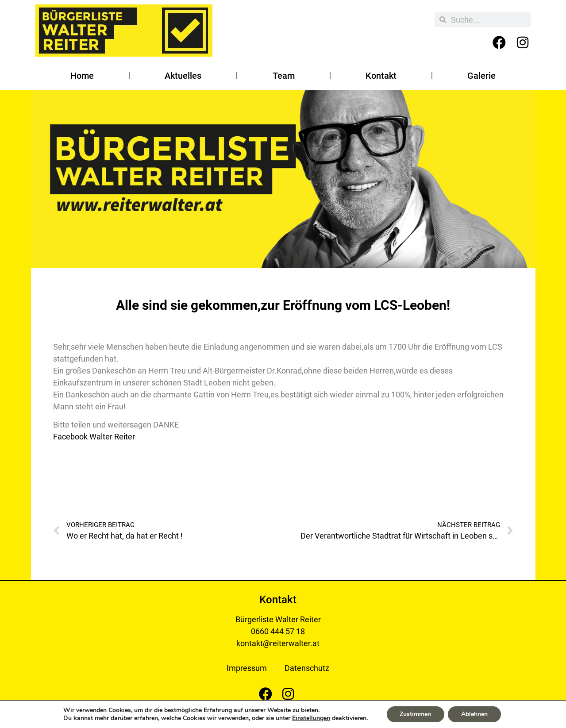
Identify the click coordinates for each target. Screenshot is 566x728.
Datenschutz (307, 668)
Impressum (247, 668)
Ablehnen (474, 714)
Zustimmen (415, 714)
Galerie (481, 76)
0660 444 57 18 (278, 631)
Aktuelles (183, 76)
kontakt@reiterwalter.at (278, 643)
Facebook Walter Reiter (94, 437)
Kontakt (381, 76)
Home (82, 76)
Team (284, 76)
